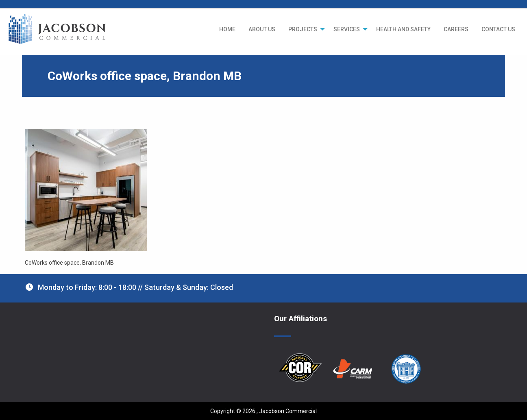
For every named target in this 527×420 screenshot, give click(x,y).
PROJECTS (303, 29)
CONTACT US (498, 29)
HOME (227, 29)
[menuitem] (227, 29)
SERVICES (347, 29)
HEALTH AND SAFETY (403, 29)
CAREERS (456, 29)
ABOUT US (262, 29)
